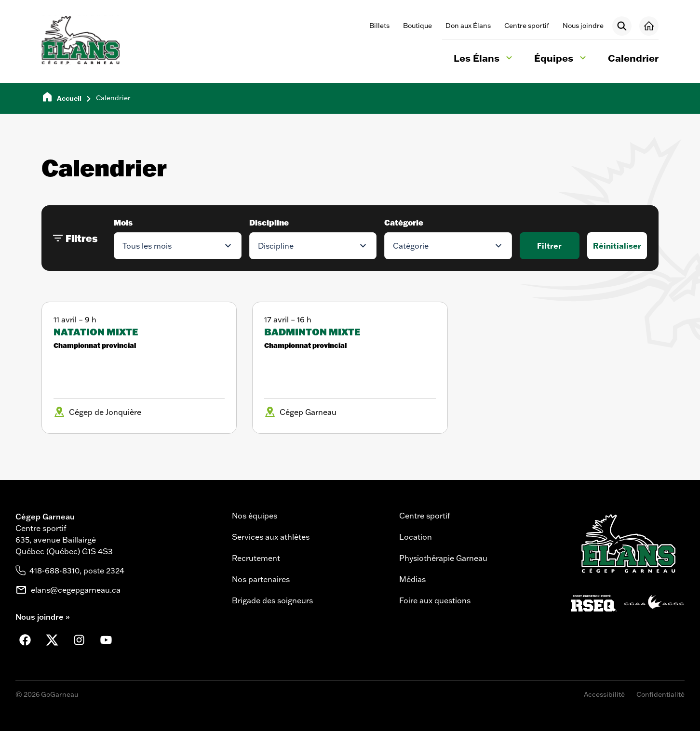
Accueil (69, 98)
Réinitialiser (617, 246)
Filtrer (549, 246)
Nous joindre (583, 26)
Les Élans (484, 59)
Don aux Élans (468, 26)
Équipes (561, 59)
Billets (379, 26)
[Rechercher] (622, 26)
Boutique (417, 26)
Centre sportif (527, 26)
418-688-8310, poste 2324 (77, 571)
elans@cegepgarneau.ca (76, 590)
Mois (123, 222)
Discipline (269, 222)
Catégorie (404, 222)
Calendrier (633, 58)
